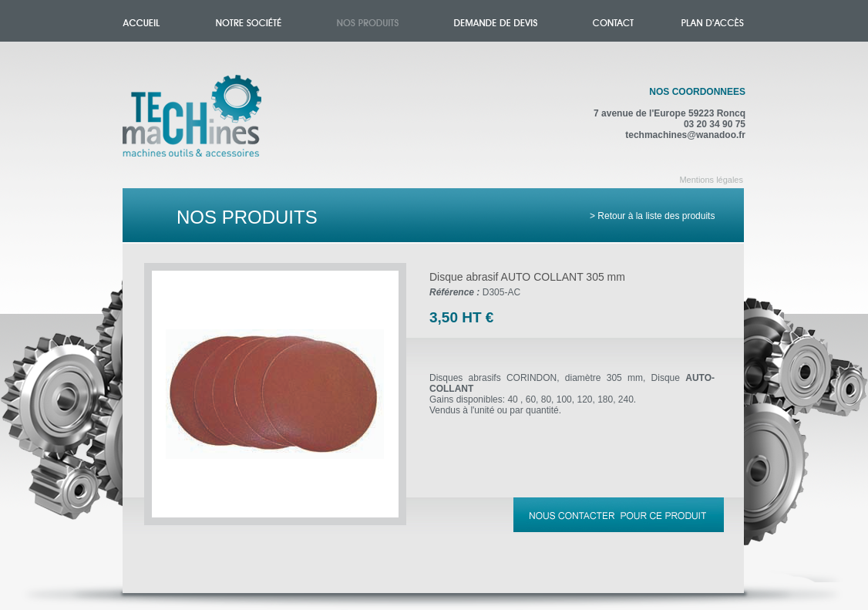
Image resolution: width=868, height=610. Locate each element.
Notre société (249, 21)
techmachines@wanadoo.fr (685, 135)
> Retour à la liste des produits (652, 216)
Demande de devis (496, 21)
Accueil (208, 125)
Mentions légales (711, 180)
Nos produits (368, 21)
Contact (613, 21)
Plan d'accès (713, 21)
